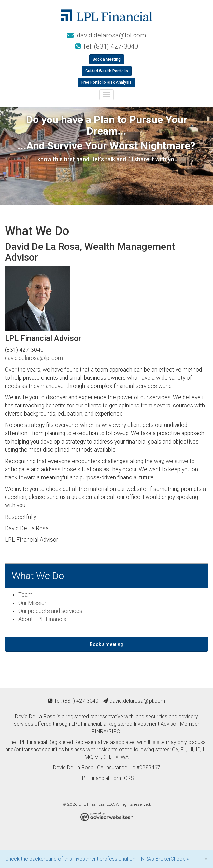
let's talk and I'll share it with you (135, 159)
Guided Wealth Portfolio (107, 71)
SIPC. (115, 731)
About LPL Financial (43, 619)
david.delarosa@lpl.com (106, 35)
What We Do (38, 576)
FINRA (99, 731)
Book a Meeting (107, 59)
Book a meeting (106, 644)
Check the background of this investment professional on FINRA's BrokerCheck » (97, 859)
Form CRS (122, 778)
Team (25, 595)
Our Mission (33, 603)
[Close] (206, 859)
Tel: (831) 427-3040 (107, 46)
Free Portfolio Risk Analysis (106, 82)
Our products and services (50, 611)
